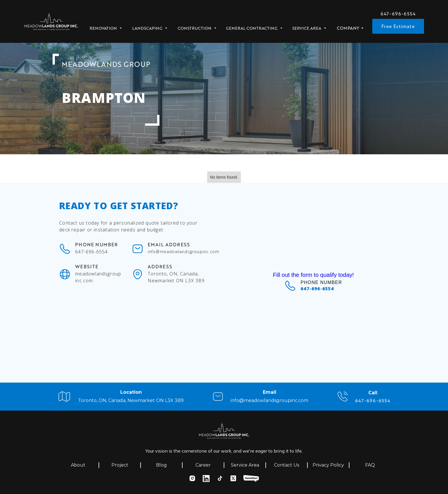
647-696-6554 (398, 14)
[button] (108, 27)
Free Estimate (398, 26)
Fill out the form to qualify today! (313, 275)
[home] (51, 23)
